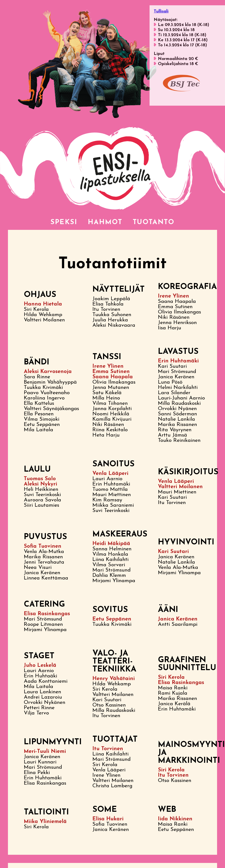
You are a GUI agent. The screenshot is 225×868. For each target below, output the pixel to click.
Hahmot (103, 223)
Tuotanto (159, 223)
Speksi (57, 223)
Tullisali (161, 12)
